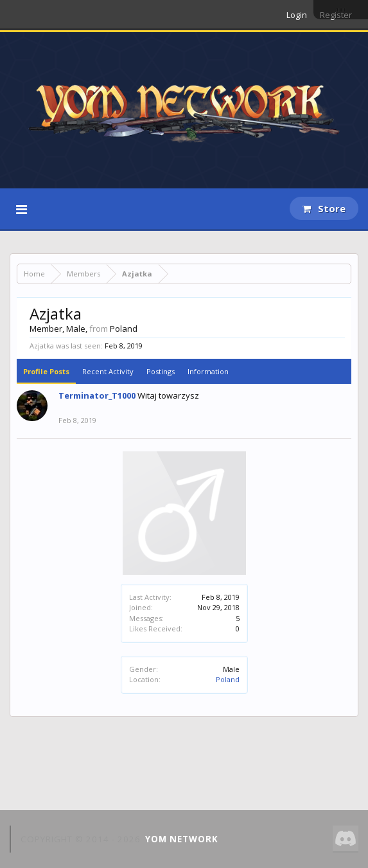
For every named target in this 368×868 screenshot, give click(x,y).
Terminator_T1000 (97, 395)
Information (208, 371)
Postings (161, 371)
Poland (228, 679)
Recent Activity (108, 371)
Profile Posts (46, 371)
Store (324, 208)
